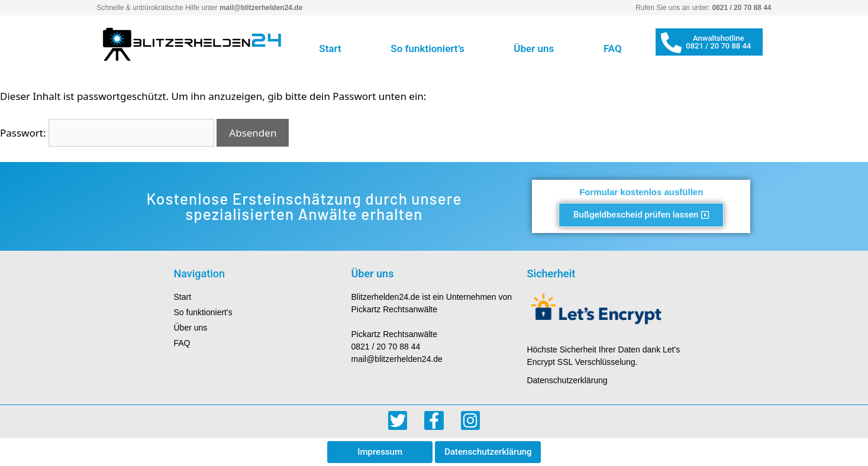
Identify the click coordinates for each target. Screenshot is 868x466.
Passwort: (107, 133)
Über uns (534, 48)
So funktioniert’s (427, 48)
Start (330, 48)
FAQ (613, 48)
